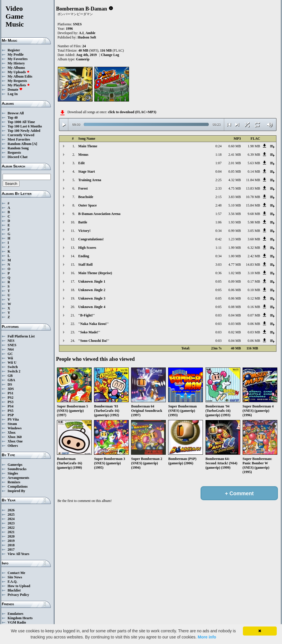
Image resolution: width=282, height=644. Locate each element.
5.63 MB (254, 163)
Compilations (18, 487)
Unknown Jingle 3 (92, 298)
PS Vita (13, 419)
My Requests (17, 81)
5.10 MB (235, 205)
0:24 (219, 146)
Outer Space (87, 205)
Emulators (15, 614)
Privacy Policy (18, 595)
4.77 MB (235, 265)
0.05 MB (235, 171)
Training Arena (90, 180)
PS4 (11, 406)
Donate (15, 90)
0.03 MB (235, 324)
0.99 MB (235, 231)
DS (10, 384)
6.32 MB (254, 248)
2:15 (219, 197)
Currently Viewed (21, 135)
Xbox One (15, 441)
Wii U (12, 363)
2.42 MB (254, 256)
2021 (11, 532)
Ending (84, 256)
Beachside (86, 197)
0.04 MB (235, 315)
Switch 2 (14, 371)
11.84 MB (253, 180)
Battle (83, 222)
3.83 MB (235, 197)
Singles (13, 473)
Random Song (18, 148)
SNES (12, 345)
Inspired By (16, 491)
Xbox (12, 433)
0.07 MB (254, 315)
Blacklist (14, 590)
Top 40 (13, 118)
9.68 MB (254, 214)
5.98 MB (254, 222)
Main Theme (88, 146)
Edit (81, 163)
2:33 (219, 188)
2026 (11, 510)
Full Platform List (21, 336)
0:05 (219, 281)
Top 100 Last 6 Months (25, 126)
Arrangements (18, 478)
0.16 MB (254, 307)
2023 (11, 523)
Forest (83, 188)
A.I (81, 33)
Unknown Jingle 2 (92, 290)
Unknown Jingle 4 (92, 307)
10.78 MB (253, 197)
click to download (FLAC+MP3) (132, 112)
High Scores (87, 248)
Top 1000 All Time (21, 122)
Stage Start (87, 171)
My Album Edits (20, 76)
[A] (35, 144)
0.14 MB (254, 171)
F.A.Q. (12, 582)
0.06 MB (235, 290)
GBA (11, 380)
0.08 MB (235, 307)
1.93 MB (235, 222)
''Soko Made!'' (89, 332)
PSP (11, 415)
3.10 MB (254, 273)
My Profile (16, 55)
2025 (11, 514)
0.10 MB (254, 290)
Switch (13, 367)
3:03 (219, 265)
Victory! (84, 231)
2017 (11, 549)
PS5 (11, 411)
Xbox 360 (15, 437)
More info (207, 637)
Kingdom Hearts (20, 618)
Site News (15, 577)
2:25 (219, 180)
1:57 (219, 214)
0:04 (219, 171)
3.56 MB (235, 214)
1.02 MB (235, 273)
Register (14, 50)
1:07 (219, 163)
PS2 (11, 398)
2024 (11, 519)
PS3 (11, 402)
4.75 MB (235, 188)
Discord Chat (18, 157)
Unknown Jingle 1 (92, 281)
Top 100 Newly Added (24, 131)
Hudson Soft (87, 37)
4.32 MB (235, 180)
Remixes (14, 482)
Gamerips (15, 465)
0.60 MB (235, 146)
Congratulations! (91, 239)
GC (10, 354)
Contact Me (16, 573)
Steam (12, 424)
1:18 (219, 155)
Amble (90, 33)
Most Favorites (19, 139)
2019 (11, 541)
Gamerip (83, 59)
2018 (11, 545)
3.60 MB (254, 239)
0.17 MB (254, 281)
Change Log (110, 55)
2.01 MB (235, 163)
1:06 (219, 222)
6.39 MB (254, 155)
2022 (11, 528)
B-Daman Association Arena (99, 214)
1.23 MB (235, 239)
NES (11, 341)
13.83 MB (253, 188)
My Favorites (18, 59)
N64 (11, 349)
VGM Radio (17, 622)
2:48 (219, 205)
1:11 (219, 248)
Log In (13, 94)
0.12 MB (254, 298)
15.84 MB (253, 205)
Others (13, 446)
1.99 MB (235, 248)
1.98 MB (254, 146)
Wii (10, 358)
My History (16, 63)
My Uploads (19, 72)
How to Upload (19, 586)
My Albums (16, 68)
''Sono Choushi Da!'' (94, 341)
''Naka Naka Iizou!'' (93, 324)
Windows (15, 428)
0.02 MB (235, 332)
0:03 (219, 315)
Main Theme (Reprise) (95, 273)
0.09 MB (235, 281)
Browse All (16, 113)
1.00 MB (235, 256)
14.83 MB (253, 265)
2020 (11, 536)
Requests (14, 153)
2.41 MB (235, 155)
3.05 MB (254, 231)
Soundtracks (17, 469)
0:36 (219, 273)
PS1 (11, 393)
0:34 (219, 231)
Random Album (20, 144)
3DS (11, 389)
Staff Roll (85, 265)
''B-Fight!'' (87, 315)
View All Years (18, 554)
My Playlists (19, 85)
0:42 (219, 239)
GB (10, 376)
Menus (83, 155)
